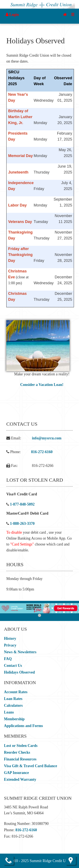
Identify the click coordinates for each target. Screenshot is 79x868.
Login (12, 15)
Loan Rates (13, 699)
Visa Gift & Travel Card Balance (31, 766)
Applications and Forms (23, 726)
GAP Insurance (17, 773)
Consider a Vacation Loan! (42, 385)
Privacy (10, 645)
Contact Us (13, 666)
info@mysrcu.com (47, 438)
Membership (14, 719)
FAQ (8, 659)
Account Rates (16, 692)
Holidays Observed (19, 672)
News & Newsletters (20, 652)
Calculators (13, 705)
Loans (9, 712)
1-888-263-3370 (22, 524)
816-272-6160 (42, 452)
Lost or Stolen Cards (21, 746)
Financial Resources (20, 759)
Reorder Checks (17, 752)
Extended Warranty (20, 779)
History (10, 638)
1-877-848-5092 (22, 504)
